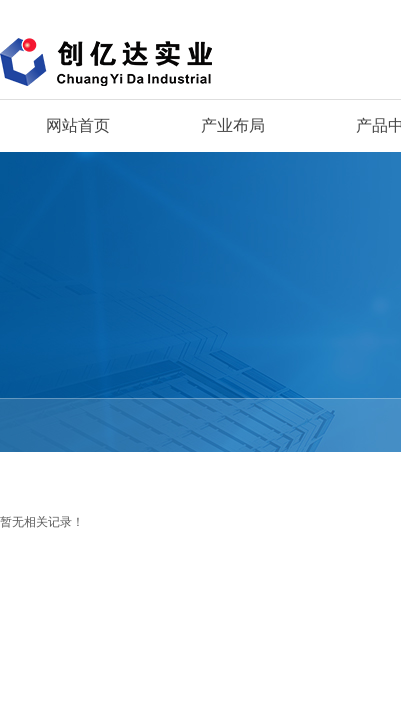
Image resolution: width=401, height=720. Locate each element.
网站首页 (78, 125)
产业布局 (233, 125)
